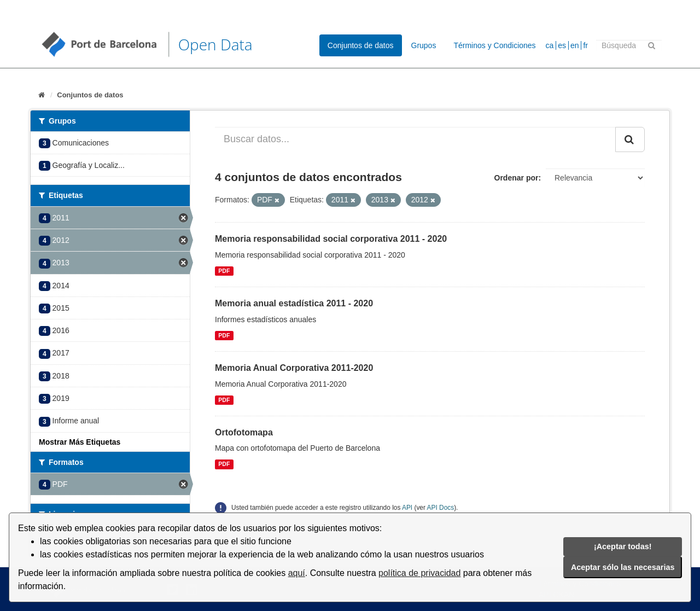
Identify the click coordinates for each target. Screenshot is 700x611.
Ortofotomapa (244, 432)
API (407, 508)
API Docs (441, 508)
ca (550, 45)
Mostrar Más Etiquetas (80, 442)
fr (585, 45)
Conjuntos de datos (361, 45)
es (562, 45)
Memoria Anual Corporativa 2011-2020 (294, 368)
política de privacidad (419, 573)
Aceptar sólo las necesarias (623, 567)
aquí (297, 573)
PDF (224, 271)
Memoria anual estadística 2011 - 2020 (294, 303)
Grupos (424, 45)
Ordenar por (517, 178)
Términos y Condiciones (494, 45)
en (575, 45)
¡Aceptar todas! (623, 546)
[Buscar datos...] (415, 139)
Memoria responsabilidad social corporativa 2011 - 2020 (331, 239)
